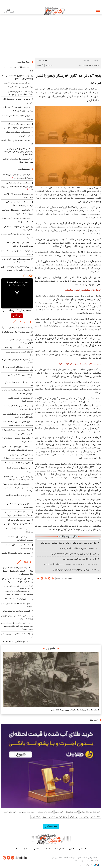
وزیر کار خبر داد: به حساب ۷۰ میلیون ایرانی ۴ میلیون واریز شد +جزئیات (18, 85)
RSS (18, 849)
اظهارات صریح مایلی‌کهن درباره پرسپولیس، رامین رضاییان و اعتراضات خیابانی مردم (19, 152)
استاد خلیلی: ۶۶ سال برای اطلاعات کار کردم (17, 334)
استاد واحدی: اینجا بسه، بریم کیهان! (16, 327)
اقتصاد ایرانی (95, 817)
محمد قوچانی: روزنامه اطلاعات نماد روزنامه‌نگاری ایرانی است (18, 416)
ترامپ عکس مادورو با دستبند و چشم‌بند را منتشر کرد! (20, 538)
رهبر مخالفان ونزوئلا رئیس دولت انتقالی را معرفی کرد (19, 134)
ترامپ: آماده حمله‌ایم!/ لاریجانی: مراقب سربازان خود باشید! (19, 204)
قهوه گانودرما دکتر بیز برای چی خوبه (17, 641)
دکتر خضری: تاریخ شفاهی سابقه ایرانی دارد (19, 353)
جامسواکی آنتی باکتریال (17, 311)
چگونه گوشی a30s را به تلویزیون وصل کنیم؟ (17, 635)
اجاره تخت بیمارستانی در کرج (90, 812)
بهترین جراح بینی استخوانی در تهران (55, 817)
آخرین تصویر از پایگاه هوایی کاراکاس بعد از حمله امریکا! (18, 161)
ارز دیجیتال (74, 817)
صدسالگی (82, 849)
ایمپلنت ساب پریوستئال (45, 812)
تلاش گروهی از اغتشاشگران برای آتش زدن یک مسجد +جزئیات (18, 212)
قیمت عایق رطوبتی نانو (26, 812)
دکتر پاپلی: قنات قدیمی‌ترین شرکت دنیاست (18, 376)
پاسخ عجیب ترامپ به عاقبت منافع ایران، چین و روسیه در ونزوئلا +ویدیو (18, 478)
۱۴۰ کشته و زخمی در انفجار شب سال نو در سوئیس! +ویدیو (75, 570)
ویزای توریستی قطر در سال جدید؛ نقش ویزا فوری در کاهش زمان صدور (19, 593)
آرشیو (26, 849)
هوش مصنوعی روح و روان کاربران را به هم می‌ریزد (78, 548)
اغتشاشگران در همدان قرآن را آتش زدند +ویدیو (19, 196)
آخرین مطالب (23, 322)
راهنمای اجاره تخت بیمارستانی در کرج (16, 611)
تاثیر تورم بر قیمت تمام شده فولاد (18, 599)
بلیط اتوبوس (36, 817)
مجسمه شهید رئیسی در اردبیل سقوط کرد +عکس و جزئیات (18, 220)
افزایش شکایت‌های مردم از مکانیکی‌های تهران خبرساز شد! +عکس (75, 710)
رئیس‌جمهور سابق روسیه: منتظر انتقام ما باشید (17, 252)
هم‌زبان (71, 849)
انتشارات (36, 849)
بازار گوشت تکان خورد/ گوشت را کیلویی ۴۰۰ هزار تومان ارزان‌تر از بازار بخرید (17, 268)
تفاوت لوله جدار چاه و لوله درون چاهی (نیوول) (17, 605)
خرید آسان (17, 316)
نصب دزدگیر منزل (72, 812)
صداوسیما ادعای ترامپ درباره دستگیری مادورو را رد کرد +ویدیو (20, 93)
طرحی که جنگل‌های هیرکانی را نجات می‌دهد (80, 559)
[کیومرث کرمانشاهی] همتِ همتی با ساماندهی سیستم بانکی (18, 369)
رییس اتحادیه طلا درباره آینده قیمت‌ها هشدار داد (17, 236)
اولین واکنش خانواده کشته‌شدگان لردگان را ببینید (19, 228)
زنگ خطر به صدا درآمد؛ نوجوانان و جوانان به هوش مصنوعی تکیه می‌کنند (69, 543)
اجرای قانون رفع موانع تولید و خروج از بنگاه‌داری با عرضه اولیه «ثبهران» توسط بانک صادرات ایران (18, 571)
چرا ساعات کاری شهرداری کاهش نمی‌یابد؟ (20, 470)
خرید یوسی (59, 812)
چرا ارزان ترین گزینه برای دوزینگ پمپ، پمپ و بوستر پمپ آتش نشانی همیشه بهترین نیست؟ (17, 626)
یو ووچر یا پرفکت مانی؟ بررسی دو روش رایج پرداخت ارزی (17, 617)
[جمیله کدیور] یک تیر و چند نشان (17, 347)
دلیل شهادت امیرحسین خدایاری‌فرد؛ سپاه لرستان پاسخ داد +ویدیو (18, 260)
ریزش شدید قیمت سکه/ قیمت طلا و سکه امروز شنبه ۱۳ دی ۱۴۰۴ (18, 109)
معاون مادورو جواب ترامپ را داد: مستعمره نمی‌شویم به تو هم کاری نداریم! (18, 126)
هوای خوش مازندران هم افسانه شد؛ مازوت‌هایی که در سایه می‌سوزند (18, 423)
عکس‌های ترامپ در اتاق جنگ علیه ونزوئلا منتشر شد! (19, 547)
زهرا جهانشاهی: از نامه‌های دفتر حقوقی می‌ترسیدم (20, 341)
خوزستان (86, 60)
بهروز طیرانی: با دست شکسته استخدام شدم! (20, 400)
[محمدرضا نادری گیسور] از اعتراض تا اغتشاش (18, 361)
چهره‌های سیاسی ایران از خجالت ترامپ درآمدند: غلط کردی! (74, 554)
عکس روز (51, 648)
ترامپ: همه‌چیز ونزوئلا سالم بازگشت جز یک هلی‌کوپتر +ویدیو (18, 77)
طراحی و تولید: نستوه (89, 865)
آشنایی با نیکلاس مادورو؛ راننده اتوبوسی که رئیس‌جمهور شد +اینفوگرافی (18, 456)
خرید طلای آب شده (9, 812)
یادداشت (47, 849)
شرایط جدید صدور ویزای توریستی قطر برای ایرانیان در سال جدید (18, 587)
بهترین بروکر (84, 817)
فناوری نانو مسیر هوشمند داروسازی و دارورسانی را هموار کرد (18, 392)
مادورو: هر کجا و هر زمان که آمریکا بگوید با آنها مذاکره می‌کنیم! (19, 244)
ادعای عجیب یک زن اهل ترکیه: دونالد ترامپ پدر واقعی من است (17, 432)
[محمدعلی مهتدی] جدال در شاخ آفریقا (19, 384)
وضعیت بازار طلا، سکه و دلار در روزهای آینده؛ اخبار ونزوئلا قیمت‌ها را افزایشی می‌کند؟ (18, 487)
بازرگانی (26, 562)
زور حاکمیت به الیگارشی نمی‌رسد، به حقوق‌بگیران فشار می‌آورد (18, 176)
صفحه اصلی (95, 60)
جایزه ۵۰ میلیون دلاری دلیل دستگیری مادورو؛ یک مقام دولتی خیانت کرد (18, 448)
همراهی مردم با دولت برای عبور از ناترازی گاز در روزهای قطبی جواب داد (70, 564)
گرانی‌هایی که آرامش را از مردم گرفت (17, 463)
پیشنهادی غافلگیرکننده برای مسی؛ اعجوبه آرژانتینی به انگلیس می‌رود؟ (19, 514)
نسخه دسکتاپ (51, 826)
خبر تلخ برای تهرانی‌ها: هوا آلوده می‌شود (20, 497)
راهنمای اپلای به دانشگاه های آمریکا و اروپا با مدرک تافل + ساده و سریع (18, 580)
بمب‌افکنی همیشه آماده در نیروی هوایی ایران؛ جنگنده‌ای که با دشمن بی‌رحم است (17, 186)
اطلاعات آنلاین (55, 11)
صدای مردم (60, 849)
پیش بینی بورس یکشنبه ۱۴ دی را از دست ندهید (19, 505)
